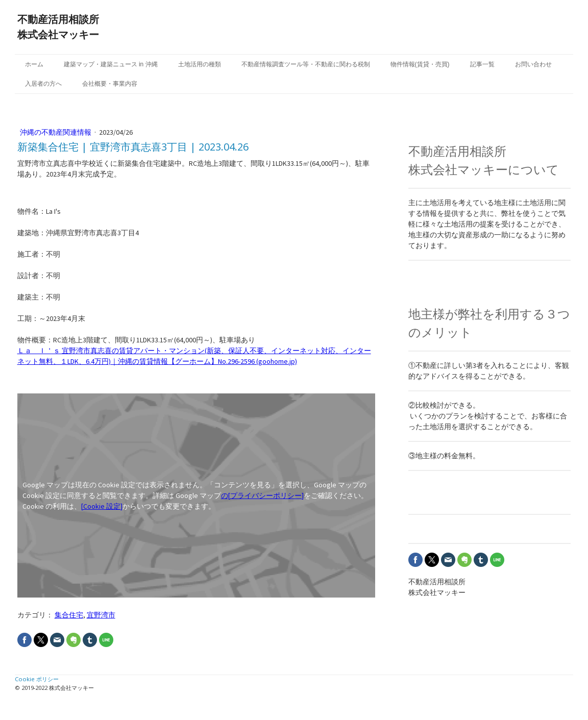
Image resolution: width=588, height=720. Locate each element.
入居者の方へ (43, 84)
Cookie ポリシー (37, 679)
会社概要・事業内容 (110, 84)
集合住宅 (69, 615)
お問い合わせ (533, 64)
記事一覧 (482, 64)
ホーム (34, 64)
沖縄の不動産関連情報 (56, 132)
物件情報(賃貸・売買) (420, 64)
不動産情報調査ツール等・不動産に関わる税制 (306, 64)
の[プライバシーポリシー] (262, 495)
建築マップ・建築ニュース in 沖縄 (111, 64)
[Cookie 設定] (102, 506)
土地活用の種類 (200, 64)
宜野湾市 (101, 615)
